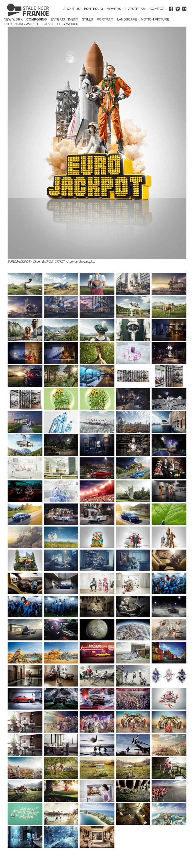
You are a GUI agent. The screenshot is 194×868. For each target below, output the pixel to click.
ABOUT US (72, 9)
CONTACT (157, 9)
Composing (37, 19)
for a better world (60, 24)
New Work (13, 19)
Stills (88, 19)
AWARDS (114, 9)
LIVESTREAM (135, 9)
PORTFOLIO (93, 9)
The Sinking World (21, 24)
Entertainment (64, 19)
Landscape (127, 19)
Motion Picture (155, 19)
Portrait (105, 19)
